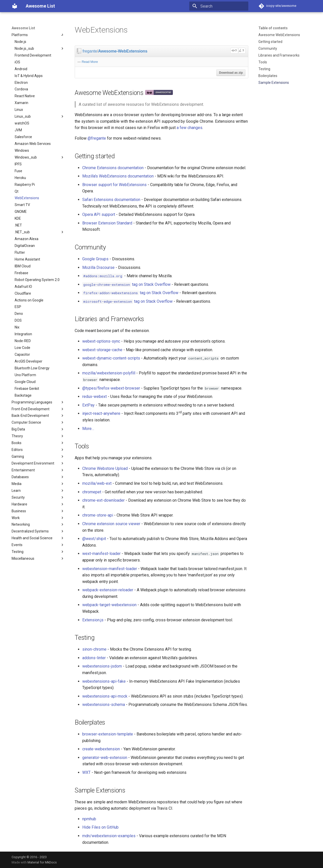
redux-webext (95, 397)
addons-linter (94, 658)
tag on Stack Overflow (126, 284)
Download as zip (231, 73)
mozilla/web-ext (97, 483)
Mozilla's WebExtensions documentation (118, 176)
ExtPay (88, 405)
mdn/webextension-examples (109, 836)
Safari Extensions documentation (111, 200)
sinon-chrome (94, 649)
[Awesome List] (15, 6)
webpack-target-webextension (109, 605)
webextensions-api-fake (104, 681)
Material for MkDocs (42, 862)
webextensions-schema (104, 705)
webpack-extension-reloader (108, 590)
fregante (90, 51)
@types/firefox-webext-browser (111, 388)
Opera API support (99, 214)
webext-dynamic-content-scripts (111, 358)
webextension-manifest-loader (110, 569)
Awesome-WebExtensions (123, 51)
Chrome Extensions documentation (113, 168)
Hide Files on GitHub (100, 827)
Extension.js (93, 620)
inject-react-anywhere (101, 413)
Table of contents (273, 28)
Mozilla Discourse (98, 267)
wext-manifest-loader (101, 554)
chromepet (92, 492)
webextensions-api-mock (105, 696)
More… (88, 429)
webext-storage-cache (102, 350)
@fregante (97, 138)
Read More (90, 62)
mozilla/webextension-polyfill (109, 373)
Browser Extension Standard (107, 223)
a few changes (190, 128)
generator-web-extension (105, 758)
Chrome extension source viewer (111, 524)
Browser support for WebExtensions (114, 185)
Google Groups (95, 259)
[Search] (219, 6)
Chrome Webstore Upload (105, 468)
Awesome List (23, 28)
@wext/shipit (94, 539)
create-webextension (101, 749)
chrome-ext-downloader (103, 500)
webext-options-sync (101, 341)
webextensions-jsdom (102, 666)
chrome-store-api (98, 515)
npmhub (89, 819)
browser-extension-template (108, 734)
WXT (86, 772)
